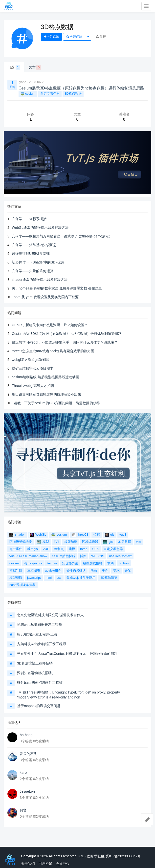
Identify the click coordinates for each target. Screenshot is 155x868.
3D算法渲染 (109, 578)
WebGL (38, 535)
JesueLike (28, 791)
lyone (22, 82)
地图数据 (125, 542)
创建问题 (74, 37)
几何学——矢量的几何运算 (33, 271)
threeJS (80, 535)
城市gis (33, 549)
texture (52, 563)
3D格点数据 (73, 94)
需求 (116, 570)
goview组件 (53, 570)
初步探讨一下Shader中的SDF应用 (38, 262)
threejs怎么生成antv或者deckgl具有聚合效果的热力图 (53, 351)
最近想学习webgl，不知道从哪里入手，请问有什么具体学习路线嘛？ (65, 342)
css (59, 578)
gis (110, 535)
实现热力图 (70, 563)
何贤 (23, 810)
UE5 (95, 549)
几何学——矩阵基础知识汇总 (34, 245)
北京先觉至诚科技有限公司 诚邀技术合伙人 (50, 615)
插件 (83, 556)
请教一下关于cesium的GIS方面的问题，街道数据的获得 (57, 403)
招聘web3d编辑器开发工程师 (39, 625)
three (84, 549)
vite (138, 542)
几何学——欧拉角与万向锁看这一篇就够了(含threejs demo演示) (61, 236)
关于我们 (28, 864)
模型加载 (71, 542)
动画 (94, 570)
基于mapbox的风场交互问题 (39, 706)
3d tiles (124, 563)
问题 (14, 67)
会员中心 (63, 864)
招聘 (97, 535)
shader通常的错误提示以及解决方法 (40, 280)
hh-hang (26, 735)
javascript (34, 578)
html (49, 578)
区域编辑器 (90, 542)
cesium (28, 94)
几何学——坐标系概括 (29, 219)
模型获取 (16, 578)
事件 (105, 570)
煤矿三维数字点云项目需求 (33, 368)
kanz (23, 773)
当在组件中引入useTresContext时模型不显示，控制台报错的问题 (67, 654)
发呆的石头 (28, 754)
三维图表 (34, 570)
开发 (128, 570)
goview (14, 563)
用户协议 (45, 864)
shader (17, 535)
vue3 (123, 535)
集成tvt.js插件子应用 (81, 578)
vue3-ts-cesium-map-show (28, 556)
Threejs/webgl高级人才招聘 (33, 386)
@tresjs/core (33, 563)
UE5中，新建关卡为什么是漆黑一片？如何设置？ (50, 325)
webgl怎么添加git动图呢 (30, 360)
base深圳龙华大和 (22, 585)
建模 (72, 549)
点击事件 (16, 549)
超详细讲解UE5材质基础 (31, 254)
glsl (108, 542)
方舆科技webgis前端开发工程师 (42, 644)
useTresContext (120, 556)
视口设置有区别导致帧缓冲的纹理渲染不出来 (46, 394)
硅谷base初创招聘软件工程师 (40, 683)
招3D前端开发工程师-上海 (37, 634)
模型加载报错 (93, 563)
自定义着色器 (50, 94)
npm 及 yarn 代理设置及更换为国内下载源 (46, 297)
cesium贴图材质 (63, 556)
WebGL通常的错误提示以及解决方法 (40, 228)
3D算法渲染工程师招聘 (35, 663)
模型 (43, 542)
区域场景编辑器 (21, 542)
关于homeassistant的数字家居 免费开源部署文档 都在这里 (57, 288)
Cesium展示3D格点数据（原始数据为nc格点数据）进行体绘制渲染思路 (67, 334)
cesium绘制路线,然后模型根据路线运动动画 (45, 377)
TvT (56, 542)
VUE (46, 549)
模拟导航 (16, 570)
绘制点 (59, 549)
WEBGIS (98, 556)
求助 (111, 563)
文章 (35, 67)
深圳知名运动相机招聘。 (36, 673)
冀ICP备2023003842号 (123, 856)
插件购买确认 (76, 570)
